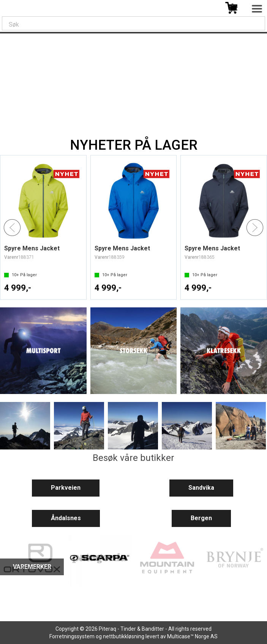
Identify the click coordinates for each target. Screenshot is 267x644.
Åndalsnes (66, 518)
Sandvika (201, 488)
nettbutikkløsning (124, 636)
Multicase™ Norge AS (192, 636)
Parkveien (66, 488)
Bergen (201, 518)
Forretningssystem (72, 636)
